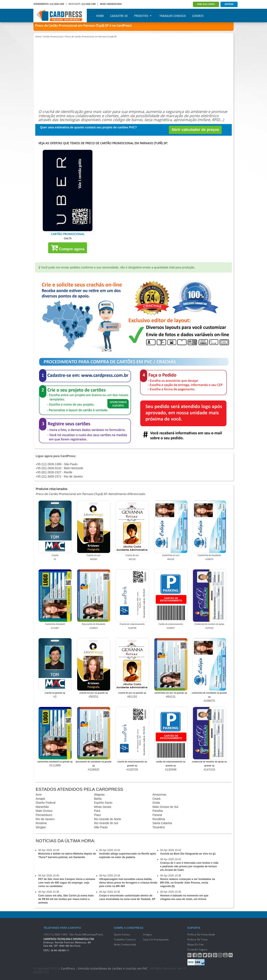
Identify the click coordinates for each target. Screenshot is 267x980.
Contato (198, 16)
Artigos (147, 934)
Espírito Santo (103, 803)
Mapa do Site (195, 944)
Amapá (40, 799)
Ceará (156, 799)
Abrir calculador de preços (195, 130)
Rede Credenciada (125, 944)
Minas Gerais (103, 807)
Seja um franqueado (156, 939)
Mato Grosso (44, 811)
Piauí (97, 815)
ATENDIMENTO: (41, 4)
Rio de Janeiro (45, 819)
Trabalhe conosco (125, 939)
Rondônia (159, 819)
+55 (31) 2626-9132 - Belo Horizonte (59, 468)
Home (100, 16)
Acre (39, 795)
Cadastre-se (119, 16)
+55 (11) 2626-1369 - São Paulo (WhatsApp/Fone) (73, 934)
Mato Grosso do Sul (165, 807)
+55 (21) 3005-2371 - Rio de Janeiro (59, 476)
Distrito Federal (46, 803)
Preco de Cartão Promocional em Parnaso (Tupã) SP (91, 36)
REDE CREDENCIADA (111, 4)
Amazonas (159, 795)
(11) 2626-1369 (57, 4)
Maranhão (42, 807)
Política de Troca (198, 939)
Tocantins (159, 827)
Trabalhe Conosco (173, 16)
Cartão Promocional (53, 36)
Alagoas (99, 795)
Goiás (156, 803)
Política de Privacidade (201, 934)
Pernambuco (44, 815)
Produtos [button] (143, 16)
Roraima (41, 823)
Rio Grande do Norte (108, 819)
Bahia (98, 799)
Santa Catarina (162, 823)
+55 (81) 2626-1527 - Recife (54, 472)
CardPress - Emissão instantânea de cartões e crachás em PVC (104, 968)
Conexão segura (197, 949)
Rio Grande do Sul (106, 823)
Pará (97, 811)
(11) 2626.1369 (89, 4)
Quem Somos (122, 934)
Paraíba (158, 811)
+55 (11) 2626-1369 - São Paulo (57, 464)
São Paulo (101, 827)
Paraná (157, 815)
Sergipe (41, 827)
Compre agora (68, 248)
